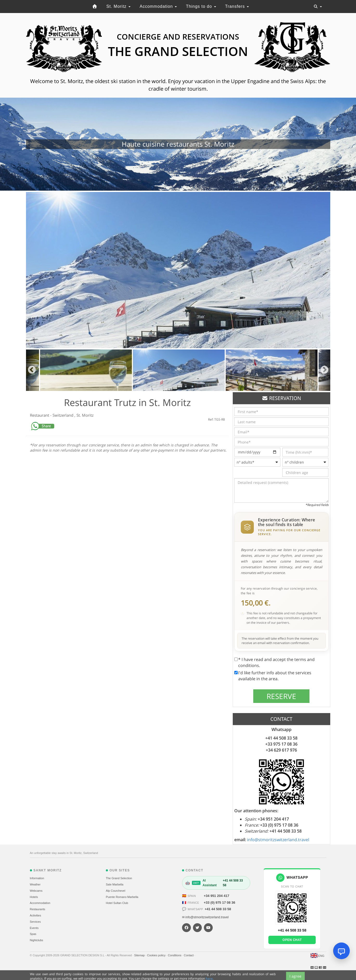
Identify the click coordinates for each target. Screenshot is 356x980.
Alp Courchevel (116, 891)
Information (37, 878)
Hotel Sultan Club (117, 903)
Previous (32, 370)
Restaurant (40, 415)
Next (324, 370)
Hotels (34, 897)
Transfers (237, 6)
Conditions (175, 955)
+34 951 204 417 (217, 896)
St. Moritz (118, 6)
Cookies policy (157, 955)
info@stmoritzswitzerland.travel (278, 840)
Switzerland (63, 415)
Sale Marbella (115, 884)
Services (35, 922)
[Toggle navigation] (318, 7)
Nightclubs (37, 940)
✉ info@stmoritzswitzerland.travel (205, 917)
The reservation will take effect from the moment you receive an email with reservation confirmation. (280, 641)
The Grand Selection (119, 878)
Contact (189, 955)
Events (34, 928)
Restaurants (38, 909)
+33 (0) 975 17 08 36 (220, 903)
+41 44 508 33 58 (218, 909)
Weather (35, 884)
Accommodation (158, 6)
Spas (33, 934)
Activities (35, 915)
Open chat (292, 940)
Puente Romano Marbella (122, 897)
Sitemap (140, 955)
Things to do (201, 6)
